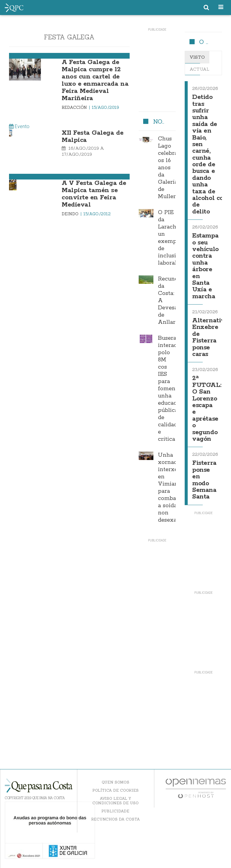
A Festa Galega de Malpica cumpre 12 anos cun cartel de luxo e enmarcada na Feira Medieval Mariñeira (95, 80)
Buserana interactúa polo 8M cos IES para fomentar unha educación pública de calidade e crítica (172, 389)
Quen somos (115, 782)
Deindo (71, 214)
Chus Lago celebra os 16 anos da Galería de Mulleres (170, 168)
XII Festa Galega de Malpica (92, 136)
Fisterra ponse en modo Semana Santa (204, 480)
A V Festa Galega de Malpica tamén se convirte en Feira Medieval (94, 194)
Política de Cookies (115, 790)
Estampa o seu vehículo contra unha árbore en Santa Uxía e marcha (205, 266)
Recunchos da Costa (115, 819)
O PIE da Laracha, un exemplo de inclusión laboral (170, 238)
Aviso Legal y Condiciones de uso (115, 801)
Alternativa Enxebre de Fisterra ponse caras (210, 337)
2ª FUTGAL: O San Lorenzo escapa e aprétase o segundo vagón (207, 409)
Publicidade (115, 811)
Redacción (75, 107)
